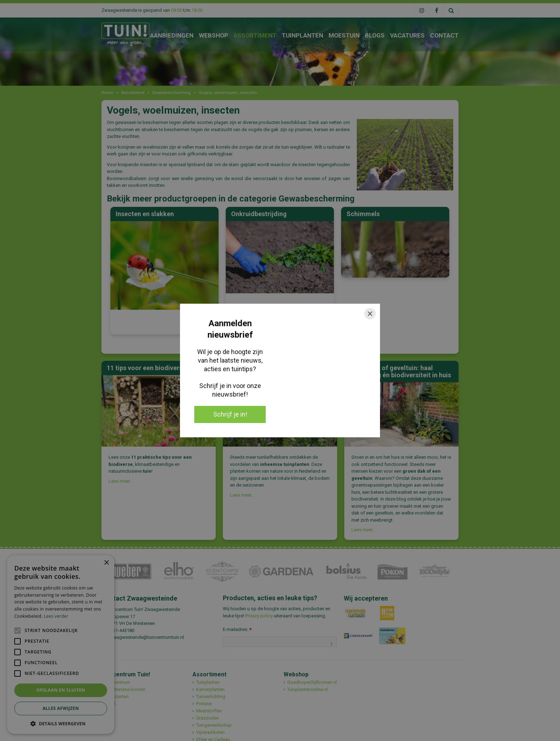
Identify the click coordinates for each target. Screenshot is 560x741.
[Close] (370, 314)
